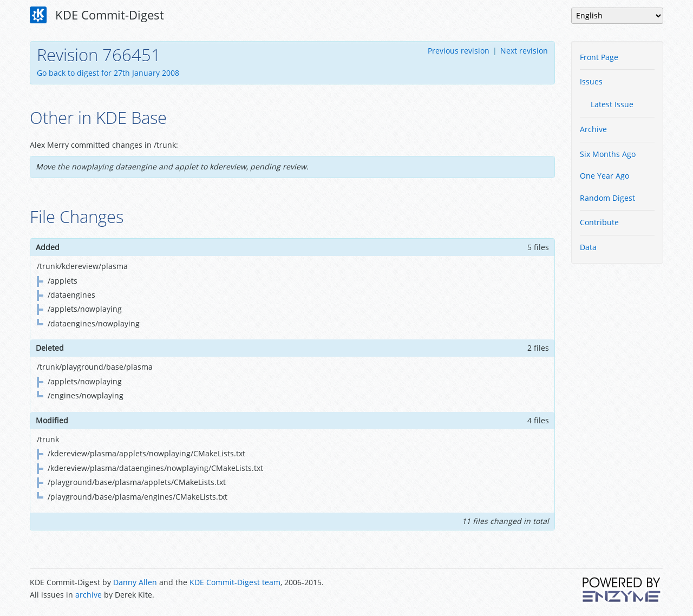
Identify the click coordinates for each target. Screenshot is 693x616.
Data (588, 247)
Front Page (599, 57)
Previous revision (459, 51)
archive (89, 595)
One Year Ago (604, 176)
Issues (591, 81)
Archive (593, 129)
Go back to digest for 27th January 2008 (108, 73)
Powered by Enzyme (622, 589)
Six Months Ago (608, 154)
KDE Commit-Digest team (235, 582)
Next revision (524, 51)
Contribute (599, 222)
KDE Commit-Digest (97, 15)
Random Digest (607, 198)
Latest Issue (612, 104)
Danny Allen (135, 582)
